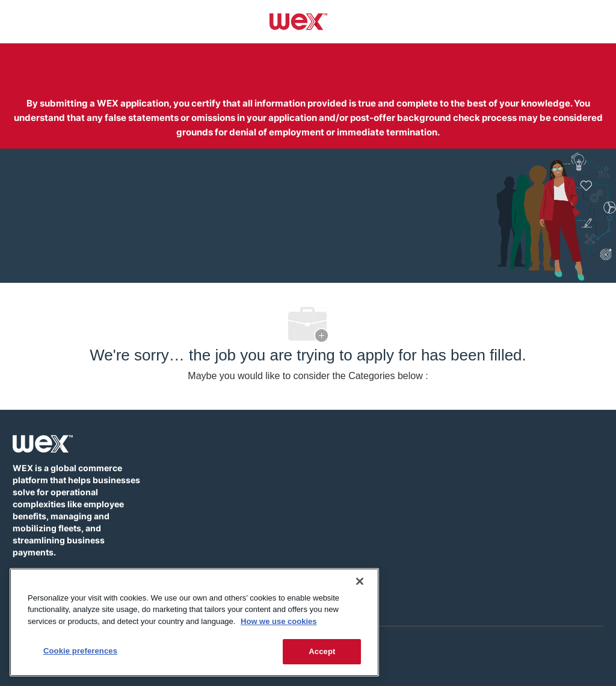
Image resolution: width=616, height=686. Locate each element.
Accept (322, 651)
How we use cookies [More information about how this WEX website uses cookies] (279, 621)
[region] (194, 622)
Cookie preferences (80, 651)
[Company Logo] (299, 21)
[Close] (360, 581)
